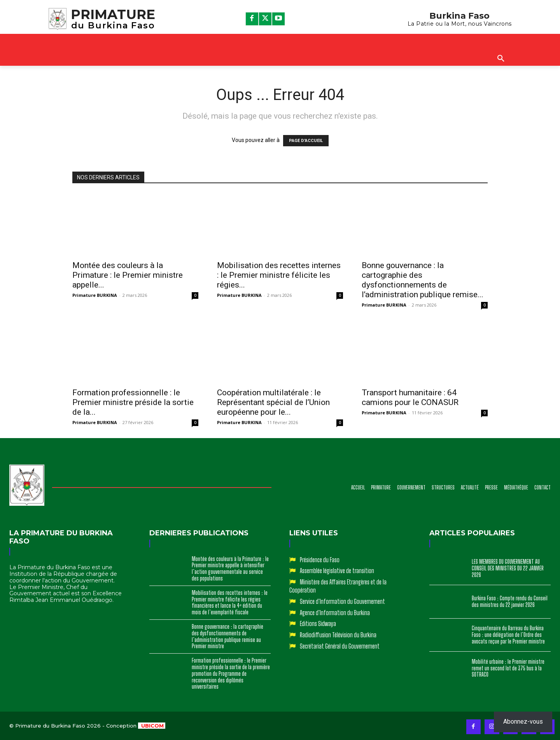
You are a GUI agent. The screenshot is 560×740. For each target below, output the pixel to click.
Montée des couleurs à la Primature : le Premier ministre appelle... (128, 275)
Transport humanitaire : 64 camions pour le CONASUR (410, 397)
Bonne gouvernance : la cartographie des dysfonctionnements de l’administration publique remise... (423, 280)
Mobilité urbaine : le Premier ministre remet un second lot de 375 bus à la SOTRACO (508, 668)
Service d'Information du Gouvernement (342, 601)
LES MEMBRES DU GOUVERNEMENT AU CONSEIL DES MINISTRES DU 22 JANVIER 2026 (508, 568)
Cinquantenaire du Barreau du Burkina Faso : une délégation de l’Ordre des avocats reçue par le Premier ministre (508, 635)
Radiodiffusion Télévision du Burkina (338, 635)
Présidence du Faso (320, 560)
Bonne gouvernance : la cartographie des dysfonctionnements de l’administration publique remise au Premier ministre (227, 636)
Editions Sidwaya (318, 623)
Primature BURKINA (95, 295)
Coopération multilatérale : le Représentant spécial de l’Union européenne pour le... (273, 402)
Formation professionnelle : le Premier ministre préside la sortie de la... (133, 402)
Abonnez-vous (523, 722)
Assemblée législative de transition (337, 571)
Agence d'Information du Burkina (335, 613)
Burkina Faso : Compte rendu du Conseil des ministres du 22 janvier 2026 (510, 601)
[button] (501, 59)
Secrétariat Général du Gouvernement (340, 646)
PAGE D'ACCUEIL (306, 141)
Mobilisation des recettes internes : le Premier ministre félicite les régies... (279, 275)
